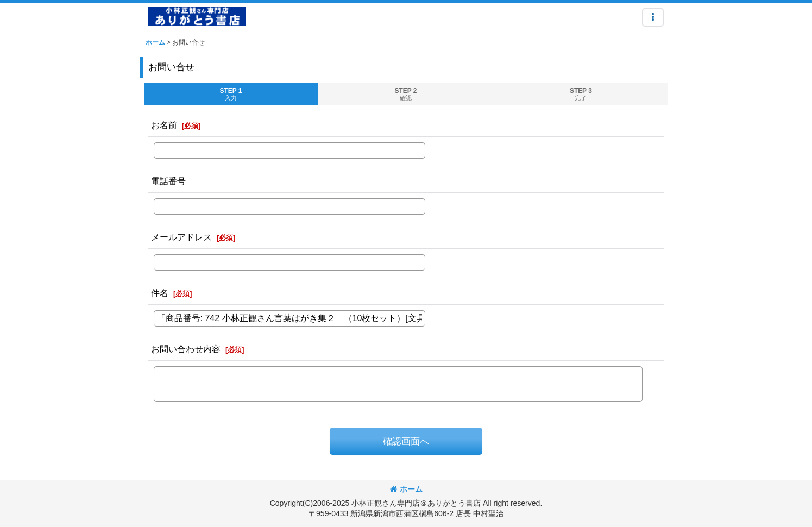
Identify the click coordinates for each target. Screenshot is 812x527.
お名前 (164, 125)
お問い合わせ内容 (186, 349)
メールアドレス (181, 237)
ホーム (406, 489)
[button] (653, 17)
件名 (160, 293)
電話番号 (168, 181)
